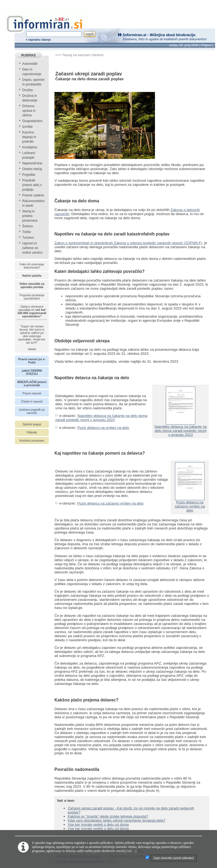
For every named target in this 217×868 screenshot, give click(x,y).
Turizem (28, 238)
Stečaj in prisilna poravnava (30, 216)
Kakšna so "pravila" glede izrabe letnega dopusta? (108, 816)
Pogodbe (29, 175)
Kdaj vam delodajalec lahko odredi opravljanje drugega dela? (116, 820)
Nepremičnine (32, 163)
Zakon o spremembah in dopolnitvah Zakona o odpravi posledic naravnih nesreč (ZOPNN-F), (129, 243)
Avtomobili (30, 64)
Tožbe (27, 232)
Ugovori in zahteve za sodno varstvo (32, 248)
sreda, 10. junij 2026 (184, 45)
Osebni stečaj (32, 169)
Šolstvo (27, 226)
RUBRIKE (29, 55)
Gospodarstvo (32, 121)
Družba (27, 90)
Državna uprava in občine (29, 111)
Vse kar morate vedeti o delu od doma (98, 824)
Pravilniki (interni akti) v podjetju (32, 185)
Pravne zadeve (33, 195)
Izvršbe (27, 127)
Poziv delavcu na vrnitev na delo (103, 428)
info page (7, 3)
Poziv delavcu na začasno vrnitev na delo (110, 503)
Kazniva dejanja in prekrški (29, 137)
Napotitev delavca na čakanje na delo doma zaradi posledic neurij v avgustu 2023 (101, 418)
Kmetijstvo (30, 147)
